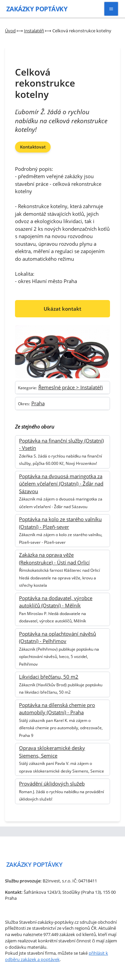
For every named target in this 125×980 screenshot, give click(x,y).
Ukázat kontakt (62, 309)
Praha (38, 403)
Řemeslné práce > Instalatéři (71, 387)
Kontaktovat (33, 147)
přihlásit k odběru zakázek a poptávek (56, 956)
